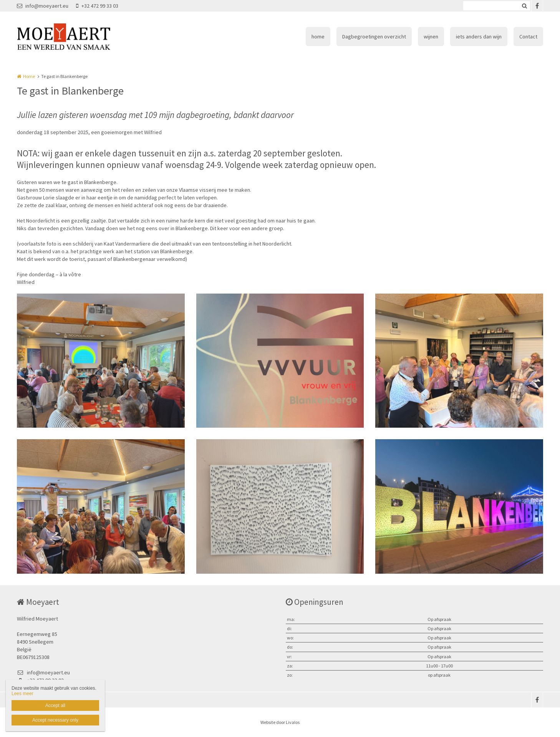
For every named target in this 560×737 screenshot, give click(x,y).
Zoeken (524, 6)
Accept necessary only (55, 720)
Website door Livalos (280, 722)
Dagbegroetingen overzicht (374, 37)
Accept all (55, 705)
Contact (528, 37)
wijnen (431, 37)
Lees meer (22, 694)
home (318, 37)
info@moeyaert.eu (43, 6)
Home (29, 76)
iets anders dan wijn (479, 37)
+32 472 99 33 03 (97, 6)
